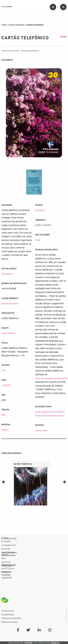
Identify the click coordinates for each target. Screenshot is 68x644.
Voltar (63, 37)
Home (4, 25)
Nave (4, 558)
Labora (5, 554)
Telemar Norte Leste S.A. (54, 416)
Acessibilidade (8, 614)
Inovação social (9, 545)
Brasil (38, 240)
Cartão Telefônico (9, 333)
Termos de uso (8, 611)
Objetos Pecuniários (10, 304)
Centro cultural (9, 565)
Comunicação (41, 430)
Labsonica (6, 562)
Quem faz (6, 549)
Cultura (5, 538)
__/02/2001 (6, 385)
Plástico (5, 430)
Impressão (40, 210)
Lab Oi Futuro (8, 568)
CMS (3, 370)
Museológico (7, 274)
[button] (4, 482)
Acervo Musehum (16, 25)
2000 (4, 415)
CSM (54, 412)
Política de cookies (10, 622)
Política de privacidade (11, 618)
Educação (6, 541)
